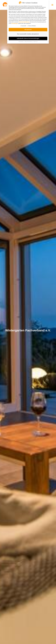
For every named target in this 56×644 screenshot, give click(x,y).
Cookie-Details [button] (21, 42)
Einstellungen (15, 23)
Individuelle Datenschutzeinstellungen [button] (28, 38)
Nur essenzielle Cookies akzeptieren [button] (28, 34)
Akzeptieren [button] (28, 30)
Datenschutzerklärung (24, 22)
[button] (52, 5)
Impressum (35, 42)
